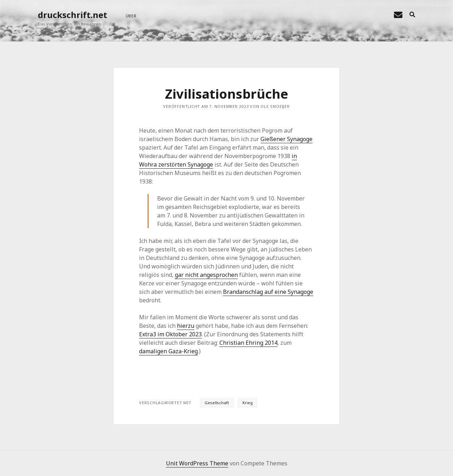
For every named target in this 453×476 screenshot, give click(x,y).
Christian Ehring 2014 (248, 343)
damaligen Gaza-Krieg (168, 351)
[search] (412, 15)
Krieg (248, 403)
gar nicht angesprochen (206, 275)
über (131, 16)
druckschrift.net (73, 15)
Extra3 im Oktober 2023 (170, 334)
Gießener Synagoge (286, 139)
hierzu (186, 326)
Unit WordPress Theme (197, 463)
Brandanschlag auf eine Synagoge (268, 292)
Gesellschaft (217, 403)
